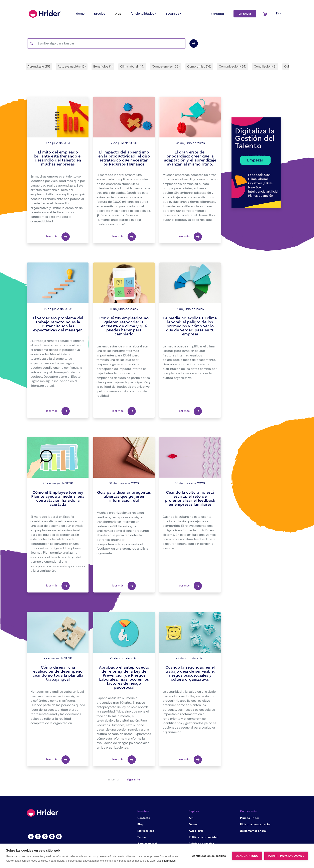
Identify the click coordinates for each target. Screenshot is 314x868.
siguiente (133, 779)
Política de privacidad (204, 837)
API (191, 818)
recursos (173, 14)
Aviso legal (196, 831)
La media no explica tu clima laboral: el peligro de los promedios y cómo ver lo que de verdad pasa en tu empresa (190, 326)
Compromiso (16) (199, 67)
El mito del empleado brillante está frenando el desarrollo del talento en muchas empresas (58, 158)
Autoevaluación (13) (72, 67)
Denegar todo (247, 856)
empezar (245, 14)
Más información (166, 861)
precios (100, 14)
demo (80, 14)
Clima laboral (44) (132, 67)
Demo (193, 824)
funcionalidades (142, 14)
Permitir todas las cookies (286, 856)
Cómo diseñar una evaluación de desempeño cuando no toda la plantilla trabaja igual (58, 673)
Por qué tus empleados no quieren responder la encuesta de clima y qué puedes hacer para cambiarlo (124, 326)
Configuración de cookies (209, 856)
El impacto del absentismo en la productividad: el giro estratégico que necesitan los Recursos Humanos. (124, 158)
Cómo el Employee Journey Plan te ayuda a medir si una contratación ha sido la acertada (58, 499)
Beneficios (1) (103, 67)
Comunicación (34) (233, 67)
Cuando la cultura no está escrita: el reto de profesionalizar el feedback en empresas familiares (190, 499)
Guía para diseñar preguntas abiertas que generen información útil (124, 497)
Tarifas (142, 837)
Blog (140, 824)
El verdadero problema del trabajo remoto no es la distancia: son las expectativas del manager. (58, 324)
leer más (58, 237)
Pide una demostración (256, 824)
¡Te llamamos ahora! (253, 831)
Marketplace (146, 831)
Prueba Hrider (250, 818)
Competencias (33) (166, 67)
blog (118, 14)
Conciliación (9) (265, 67)
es (277, 13)
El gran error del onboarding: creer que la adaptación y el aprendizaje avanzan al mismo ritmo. (190, 158)
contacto (217, 14)
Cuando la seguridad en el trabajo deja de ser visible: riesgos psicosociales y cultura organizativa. (190, 673)
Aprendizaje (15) (39, 67)
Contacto (144, 818)
